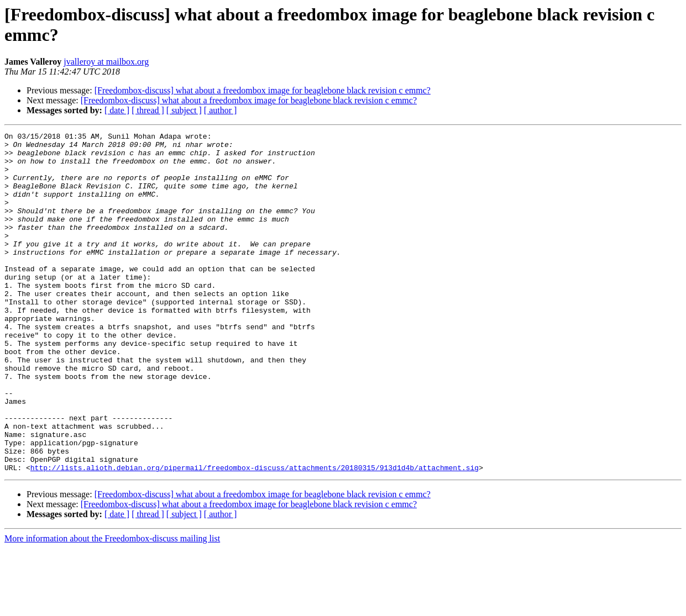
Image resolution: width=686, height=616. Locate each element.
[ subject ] (184, 110)
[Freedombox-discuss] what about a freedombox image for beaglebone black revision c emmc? (263, 90)
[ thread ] (148, 110)
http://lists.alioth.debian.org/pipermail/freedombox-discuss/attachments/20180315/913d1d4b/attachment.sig (255, 535)
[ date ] (117, 110)
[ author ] (221, 110)
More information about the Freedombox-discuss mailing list (112, 606)
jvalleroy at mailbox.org (106, 62)
